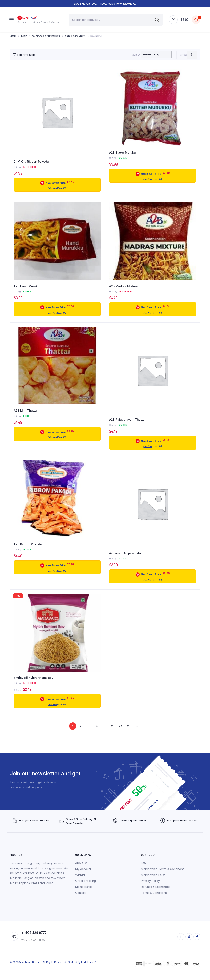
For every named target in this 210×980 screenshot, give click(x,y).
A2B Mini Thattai (26, 411)
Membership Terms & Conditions (163, 877)
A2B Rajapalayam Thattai (127, 420)
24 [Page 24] (121, 735)
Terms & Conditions (154, 901)
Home (13, 36)
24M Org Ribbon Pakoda (31, 161)
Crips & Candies (75, 36)
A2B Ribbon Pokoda (28, 544)
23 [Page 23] (113, 735)
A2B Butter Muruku (122, 152)
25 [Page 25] (129, 735)
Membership (84, 895)
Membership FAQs (153, 883)
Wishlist (80, 883)
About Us (81, 871)
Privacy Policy (150, 889)
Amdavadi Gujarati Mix (125, 553)
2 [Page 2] (81, 735)
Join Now (52, 188)
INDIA (24, 36)
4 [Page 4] (97, 735)
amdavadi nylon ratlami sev (34, 687)
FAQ (144, 871)
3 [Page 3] (89, 735)
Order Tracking (86, 889)
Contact (80, 901)
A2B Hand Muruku (27, 286)
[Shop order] (152, 55)
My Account (83, 877)
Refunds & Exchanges (156, 895)
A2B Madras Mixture (123, 286)
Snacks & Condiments (46, 36)
